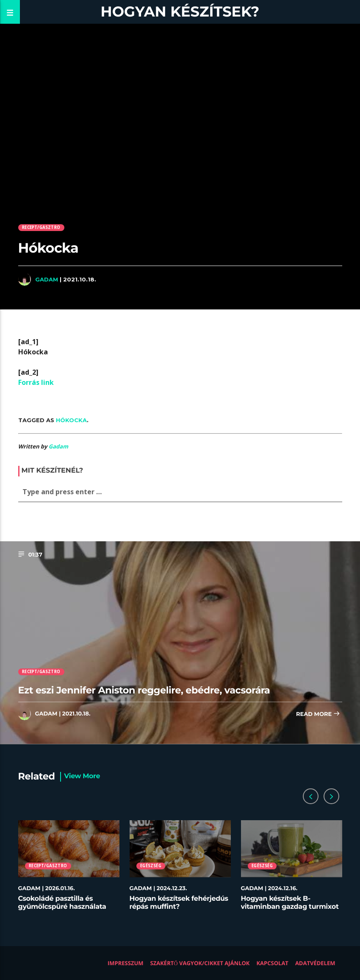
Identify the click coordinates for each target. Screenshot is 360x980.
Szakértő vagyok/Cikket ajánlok (200, 963)
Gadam (47, 279)
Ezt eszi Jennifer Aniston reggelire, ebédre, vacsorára (144, 690)
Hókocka (71, 420)
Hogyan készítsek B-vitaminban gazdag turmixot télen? (290, 907)
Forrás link (36, 382)
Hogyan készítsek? (180, 12)
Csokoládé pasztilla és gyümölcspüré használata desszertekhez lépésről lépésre (62, 911)
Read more (318, 714)
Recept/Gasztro (41, 227)
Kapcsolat (272, 963)
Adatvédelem (315, 963)
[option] (69, 870)
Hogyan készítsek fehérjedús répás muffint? (179, 903)
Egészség (151, 866)
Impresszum (126, 963)
